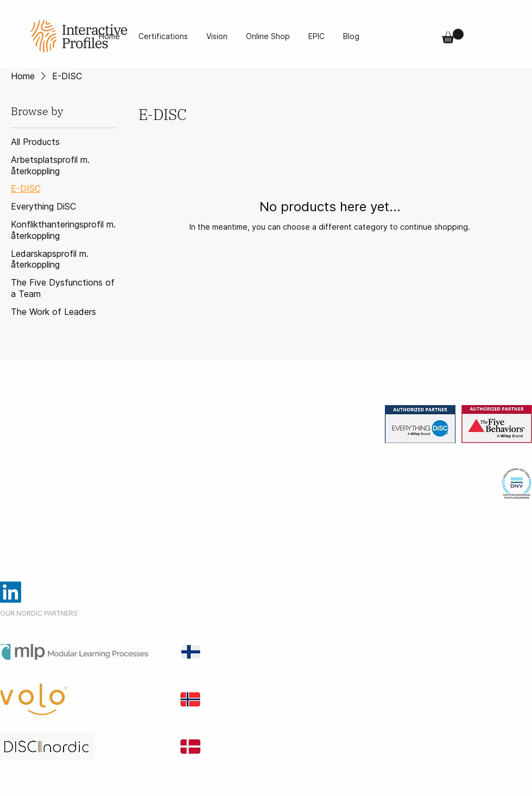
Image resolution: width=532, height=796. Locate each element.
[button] (453, 36)
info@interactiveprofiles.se (59, 507)
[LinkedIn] (11, 592)
